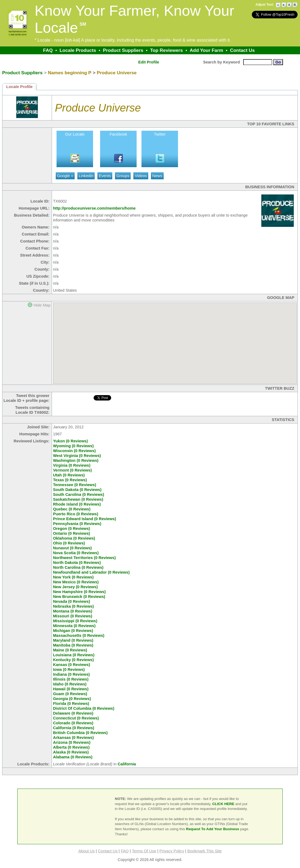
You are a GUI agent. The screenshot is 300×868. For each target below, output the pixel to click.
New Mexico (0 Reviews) (76, 582)
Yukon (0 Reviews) (70, 441)
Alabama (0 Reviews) (73, 757)
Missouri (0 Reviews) (73, 616)
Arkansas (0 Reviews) (73, 738)
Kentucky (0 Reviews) (73, 660)
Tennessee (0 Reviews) (75, 485)
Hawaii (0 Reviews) (71, 689)
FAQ (48, 50)
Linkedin (86, 176)
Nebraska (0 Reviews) (73, 606)
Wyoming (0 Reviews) (73, 446)
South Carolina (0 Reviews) (79, 494)
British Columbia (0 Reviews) (80, 733)
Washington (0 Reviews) (76, 460)
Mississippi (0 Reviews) (75, 621)
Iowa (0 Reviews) (69, 669)
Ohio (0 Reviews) (69, 543)
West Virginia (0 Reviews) (77, 456)
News (157, 176)
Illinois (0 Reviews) (71, 679)
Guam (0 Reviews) (70, 694)
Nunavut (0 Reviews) (72, 548)
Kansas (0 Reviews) (72, 665)
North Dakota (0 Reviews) (77, 563)
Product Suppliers (123, 50)
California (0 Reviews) (74, 728)
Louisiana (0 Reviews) (74, 655)
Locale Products (78, 50)
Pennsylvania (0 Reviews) (77, 524)
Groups (123, 176)
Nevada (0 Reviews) (72, 601)
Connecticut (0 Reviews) (76, 718)
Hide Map (42, 305)
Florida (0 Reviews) (71, 704)
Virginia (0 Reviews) (72, 465)
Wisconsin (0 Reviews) (74, 451)
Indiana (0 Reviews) (71, 674)
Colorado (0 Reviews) (73, 723)
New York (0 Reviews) (73, 577)
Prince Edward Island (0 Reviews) (85, 519)
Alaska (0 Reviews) (71, 752)
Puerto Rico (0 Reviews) (76, 514)
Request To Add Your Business (213, 829)
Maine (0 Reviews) (70, 650)
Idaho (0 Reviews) (70, 684)
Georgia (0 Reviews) (72, 699)
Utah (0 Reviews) (69, 475)
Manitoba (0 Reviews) (73, 645)
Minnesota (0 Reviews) (74, 626)
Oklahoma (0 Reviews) (74, 538)
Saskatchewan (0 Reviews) (78, 499)
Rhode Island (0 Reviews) (77, 504)
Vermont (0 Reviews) (72, 470)
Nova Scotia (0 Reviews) (76, 553)
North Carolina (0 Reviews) (78, 567)
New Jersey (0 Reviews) (75, 587)
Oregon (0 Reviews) (72, 529)
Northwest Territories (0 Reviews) (84, 558)
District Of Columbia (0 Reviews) (84, 708)
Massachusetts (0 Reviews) (79, 635)
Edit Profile (149, 62)
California (127, 764)
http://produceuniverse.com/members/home (94, 208)
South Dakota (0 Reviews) (77, 490)
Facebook (118, 134)
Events (105, 176)
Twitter (160, 134)
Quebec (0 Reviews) (72, 509)
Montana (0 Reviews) (73, 611)
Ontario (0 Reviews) (72, 533)
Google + (65, 176)
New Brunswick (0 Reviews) (79, 597)
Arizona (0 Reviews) (72, 742)
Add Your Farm (206, 50)
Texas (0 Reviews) (70, 480)
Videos (141, 176)
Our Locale (75, 134)
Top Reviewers (167, 50)
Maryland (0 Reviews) (73, 640)
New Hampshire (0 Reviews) (79, 592)
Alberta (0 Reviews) (71, 747)
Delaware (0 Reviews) (73, 713)
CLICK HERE (223, 804)
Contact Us (242, 50)
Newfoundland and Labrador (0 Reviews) (91, 572)
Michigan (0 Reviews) (73, 631)
